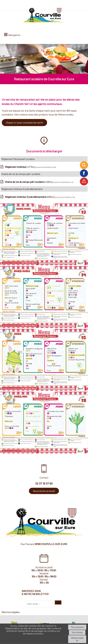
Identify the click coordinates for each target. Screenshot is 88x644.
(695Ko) (30, 197)
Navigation (14, 35)
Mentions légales (11, 612)
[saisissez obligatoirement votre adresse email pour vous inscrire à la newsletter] (40, 604)
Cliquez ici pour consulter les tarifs (24, 122)
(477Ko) (20, 167)
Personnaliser (77, 639)
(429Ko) (29, 182)
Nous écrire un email (44, 491)
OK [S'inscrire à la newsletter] (58, 602)
